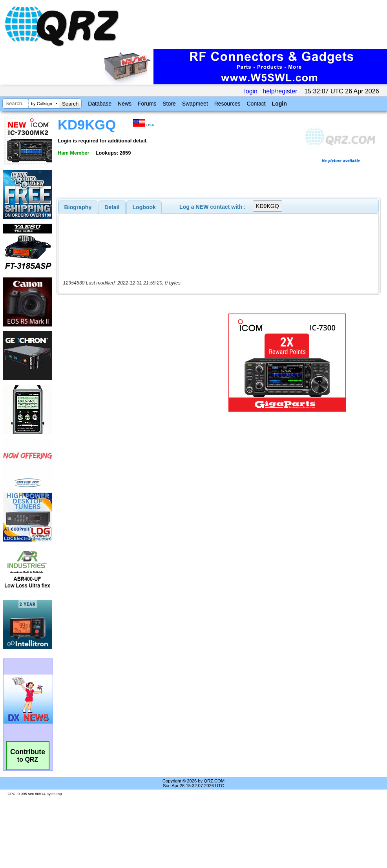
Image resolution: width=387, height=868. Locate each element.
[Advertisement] (131, 363)
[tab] (78, 207)
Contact (256, 104)
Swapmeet (195, 104)
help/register (280, 91)
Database (100, 104)
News (125, 104)
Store (169, 104)
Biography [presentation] (78, 207)
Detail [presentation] (112, 207)
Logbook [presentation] (144, 207)
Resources (227, 104)
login (251, 91)
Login (279, 104)
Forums (147, 104)
